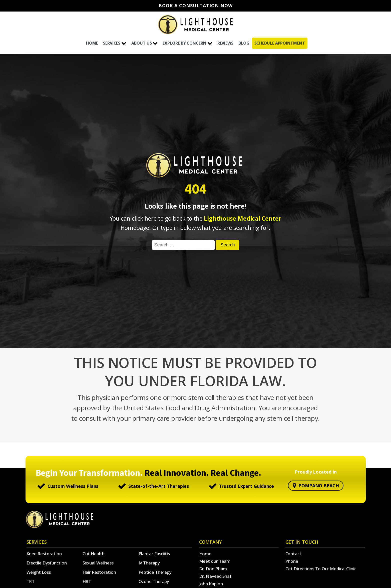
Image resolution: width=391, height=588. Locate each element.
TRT (31, 581)
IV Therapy (149, 563)
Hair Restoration (99, 572)
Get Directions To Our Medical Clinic (321, 569)
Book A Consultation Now (196, 6)
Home (205, 554)
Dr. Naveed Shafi (216, 576)
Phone (292, 561)
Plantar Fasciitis (154, 554)
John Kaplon (211, 584)
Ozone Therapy (154, 581)
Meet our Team (215, 561)
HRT (87, 581)
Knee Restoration (44, 554)
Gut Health (94, 554)
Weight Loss (39, 572)
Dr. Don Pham (213, 569)
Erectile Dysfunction (47, 563)
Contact (293, 554)
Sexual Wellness (98, 563)
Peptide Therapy (155, 572)
